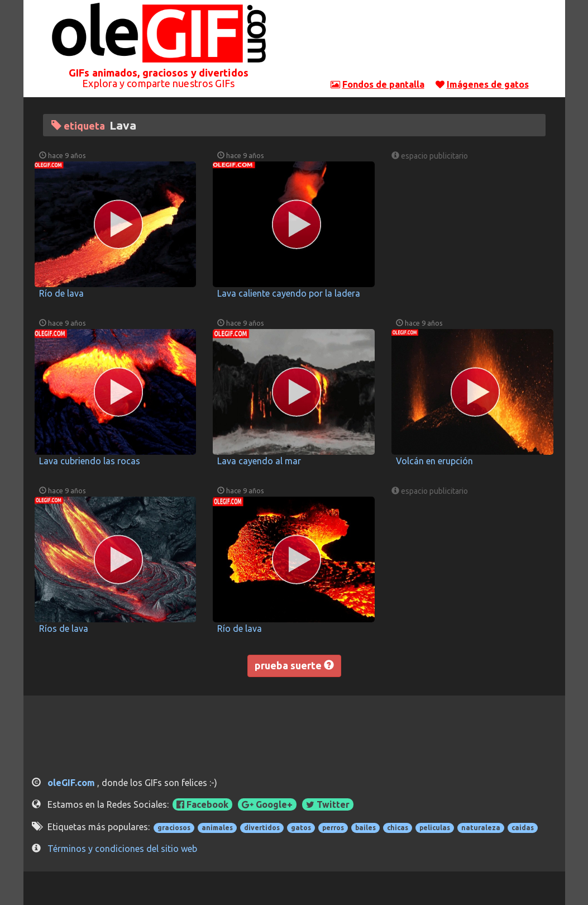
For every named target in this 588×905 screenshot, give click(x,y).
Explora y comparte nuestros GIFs (158, 83)
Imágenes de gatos (488, 84)
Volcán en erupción (434, 461)
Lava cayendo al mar (259, 461)
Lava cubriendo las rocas (90, 461)
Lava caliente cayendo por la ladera (289, 293)
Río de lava (61, 293)
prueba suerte (294, 665)
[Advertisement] (429, 42)
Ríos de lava (64, 628)
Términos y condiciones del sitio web (122, 849)
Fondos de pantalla (383, 84)
